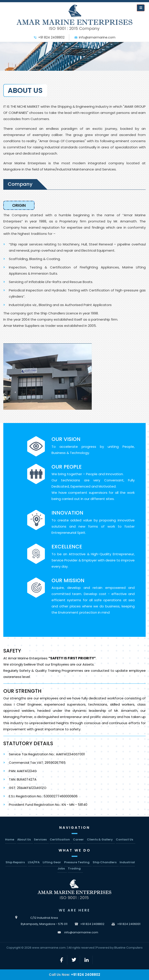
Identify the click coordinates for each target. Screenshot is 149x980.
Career (78, 839)
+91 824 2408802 (86, 975)
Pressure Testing (77, 862)
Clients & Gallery (100, 839)
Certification (60, 839)
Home (10, 839)
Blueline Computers (128, 948)
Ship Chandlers (105, 862)
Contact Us (124, 839)
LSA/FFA (34, 862)
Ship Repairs (15, 862)
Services (40, 839)
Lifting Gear (52, 862)
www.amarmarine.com (49, 948)
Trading (74, 868)
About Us (24, 839)
